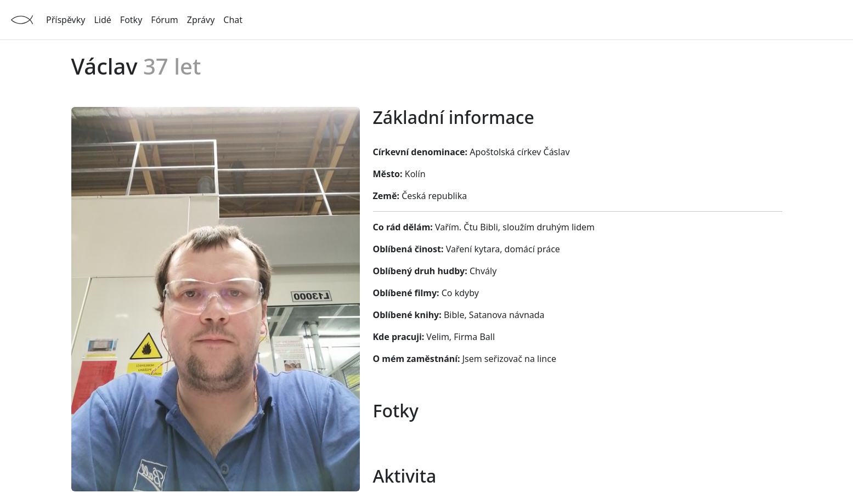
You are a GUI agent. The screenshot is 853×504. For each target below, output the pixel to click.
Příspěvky (66, 20)
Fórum (164, 20)
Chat (233, 20)
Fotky (131, 20)
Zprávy (201, 20)
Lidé (102, 20)
